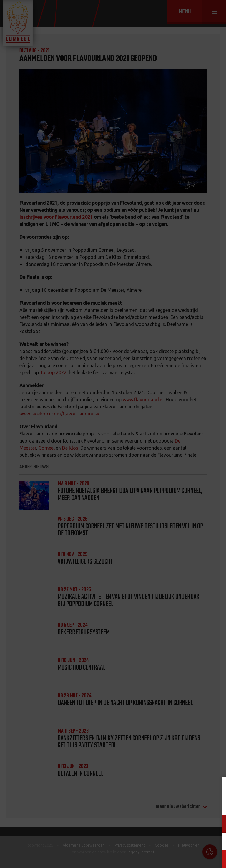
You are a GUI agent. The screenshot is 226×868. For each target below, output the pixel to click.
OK (217, 859)
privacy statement (196, 804)
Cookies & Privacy (155, 788)
